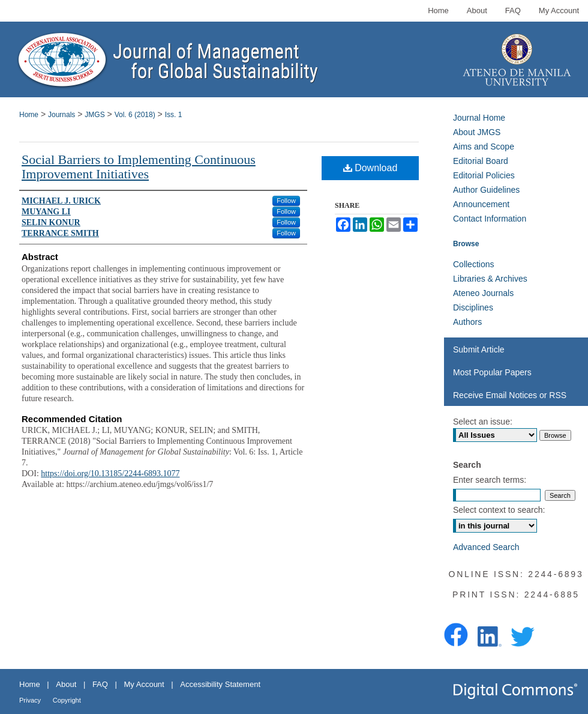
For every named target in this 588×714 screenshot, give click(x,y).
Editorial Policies (484, 175)
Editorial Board (481, 161)
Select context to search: (499, 510)
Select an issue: (483, 422)
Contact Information (490, 219)
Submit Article (479, 349)
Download (370, 168)
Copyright (67, 700)
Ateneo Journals (483, 293)
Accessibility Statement (220, 684)
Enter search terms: (490, 480)
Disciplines (473, 307)
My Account (144, 684)
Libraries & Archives (490, 279)
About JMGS (477, 132)
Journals (61, 115)
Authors (467, 322)
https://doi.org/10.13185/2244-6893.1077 (110, 473)
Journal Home (479, 118)
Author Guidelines (486, 190)
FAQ (100, 684)
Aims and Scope (484, 147)
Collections (473, 264)
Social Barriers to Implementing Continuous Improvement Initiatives (139, 167)
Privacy (30, 700)
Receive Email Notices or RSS (510, 395)
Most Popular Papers (492, 372)
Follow (286, 201)
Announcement (481, 204)
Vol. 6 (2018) (135, 115)
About (66, 684)
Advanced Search (486, 547)
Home (29, 115)
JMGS (94, 115)
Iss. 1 (174, 115)
